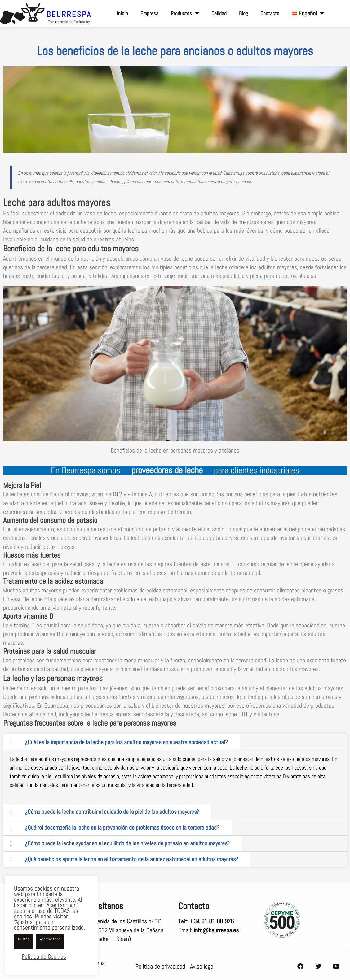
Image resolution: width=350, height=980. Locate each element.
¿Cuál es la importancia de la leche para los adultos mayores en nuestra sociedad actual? (126, 742)
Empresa (149, 13)
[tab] (122, 742)
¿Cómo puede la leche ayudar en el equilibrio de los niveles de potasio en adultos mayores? (127, 843)
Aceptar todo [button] (50, 939)
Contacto (270, 13)
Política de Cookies (44, 956)
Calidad (219, 13)
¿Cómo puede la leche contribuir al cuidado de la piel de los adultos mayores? (112, 812)
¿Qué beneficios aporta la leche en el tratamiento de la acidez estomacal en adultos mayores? (131, 859)
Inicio (122, 13)
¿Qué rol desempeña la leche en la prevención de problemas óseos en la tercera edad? (122, 828)
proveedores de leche (167, 470)
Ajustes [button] (24, 939)
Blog (244, 13)
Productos (185, 13)
